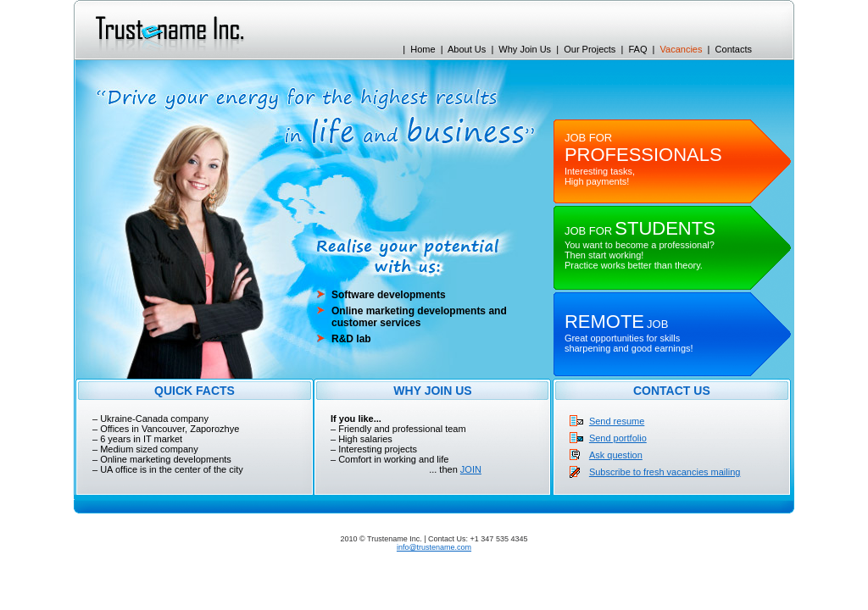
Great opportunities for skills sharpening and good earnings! (629, 336)
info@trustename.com (434, 547)
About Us (467, 49)
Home (423, 49)
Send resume (617, 421)
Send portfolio (618, 438)
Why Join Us (525, 49)
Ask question (616, 455)
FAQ (637, 49)
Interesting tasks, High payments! (643, 160)
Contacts (734, 49)
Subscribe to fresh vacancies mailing (665, 472)
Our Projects (590, 49)
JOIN (471, 469)
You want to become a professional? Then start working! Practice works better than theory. (640, 248)
